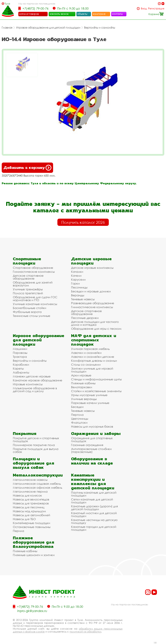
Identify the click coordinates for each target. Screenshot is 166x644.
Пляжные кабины (83, 383)
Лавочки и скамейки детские (93, 357)
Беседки (77, 407)
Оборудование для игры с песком (96, 329)
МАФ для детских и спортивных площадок (94, 340)
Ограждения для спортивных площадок (92, 440)
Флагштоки (79, 423)
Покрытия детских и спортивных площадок (36, 440)
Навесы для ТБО (24, 519)
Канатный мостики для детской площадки (94, 514)
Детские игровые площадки (91, 261)
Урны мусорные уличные (89, 395)
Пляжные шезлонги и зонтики (34, 555)
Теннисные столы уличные (32, 316)
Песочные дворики (85, 318)
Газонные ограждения (87, 445)
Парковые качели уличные (90, 403)
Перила (19, 531)
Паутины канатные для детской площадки (94, 494)
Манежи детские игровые (32, 376)
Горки (75, 283)
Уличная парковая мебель (90, 349)
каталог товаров (29, 14)
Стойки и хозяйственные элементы (96, 391)
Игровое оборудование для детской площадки (48, 28)
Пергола (77, 415)
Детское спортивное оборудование (28, 277)
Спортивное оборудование (33, 268)
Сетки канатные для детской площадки (92, 501)
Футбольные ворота (27, 312)
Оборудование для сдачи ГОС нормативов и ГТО (35, 299)
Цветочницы (80, 419)
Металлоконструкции (38, 475)
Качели (76, 276)
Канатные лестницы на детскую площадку (94, 521)
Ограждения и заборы (96, 433)
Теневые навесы (83, 299)
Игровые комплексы (28, 384)
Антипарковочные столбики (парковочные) (91, 450)
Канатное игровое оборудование (38, 380)
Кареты (18, 368)
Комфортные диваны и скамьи (94, 361)
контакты (117, 14)
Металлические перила (30, 491)
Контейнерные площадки (31, 523)
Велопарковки (82, 387)
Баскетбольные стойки (29, 308)
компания (99, 14)
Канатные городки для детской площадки (94, 528)
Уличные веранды (84, 399)
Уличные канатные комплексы (35, 304)
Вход (144, 8)
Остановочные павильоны (32, 527)
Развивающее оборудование (93, 303)
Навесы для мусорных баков (92, 426)
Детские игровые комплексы (92, 268)
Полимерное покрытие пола (34, 445)
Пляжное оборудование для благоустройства (33, 542)
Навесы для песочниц (29, 507)
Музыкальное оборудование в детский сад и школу (35, 390)
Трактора (20, 357)
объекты (82, 14)
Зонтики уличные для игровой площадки (92, 370)
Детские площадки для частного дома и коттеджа (95, 323)
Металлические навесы (30, 480)
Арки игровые (81, 375)
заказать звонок (59, 14)
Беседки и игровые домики (91, 291)
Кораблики (21, 365)
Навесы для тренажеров (31, 503)
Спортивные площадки (27, 261)
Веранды (78, 295)
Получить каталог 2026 (83, 222)
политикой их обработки (85, 632)
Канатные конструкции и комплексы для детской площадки (93, 481)
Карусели (78, 279)
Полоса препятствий (28, 293)
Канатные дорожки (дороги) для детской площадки (94, 508)
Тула (7, 4)
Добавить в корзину (27, 168)
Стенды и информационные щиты (96, 379)
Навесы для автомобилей (31, 515)
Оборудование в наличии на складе (92, 461)
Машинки (20, 349)
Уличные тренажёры (28, 289)
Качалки (77, 272)
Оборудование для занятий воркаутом (33, 284)
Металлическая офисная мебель (38, 488)
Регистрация (156, 8)
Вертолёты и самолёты (100, 28)
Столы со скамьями (86, 365)
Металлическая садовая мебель (37, 484)
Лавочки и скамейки (86, 353)
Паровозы (20, 353)
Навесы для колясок (27, 495)
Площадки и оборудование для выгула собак (33, 463)
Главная (7, 28)
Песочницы (79, 287)
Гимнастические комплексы (34, 272)
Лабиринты (21, 372)
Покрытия (25, 433)
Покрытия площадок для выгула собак (36, 450)
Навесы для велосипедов (31, 499)
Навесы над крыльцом (29, 511)
